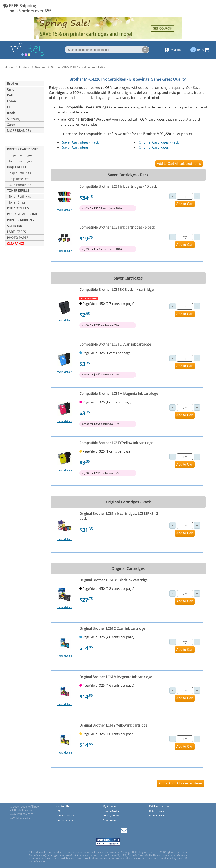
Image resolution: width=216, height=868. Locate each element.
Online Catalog (65, 820)
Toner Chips (16, 202)
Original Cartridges (154, 147)
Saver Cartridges (75, 147)
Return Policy (157, 811)
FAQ (59, 811)
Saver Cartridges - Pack (80, 142)
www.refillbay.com (22, 814)
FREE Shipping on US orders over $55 (27, 8)
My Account (110, 806)
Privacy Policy (111, 816)
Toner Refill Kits (19, 196)
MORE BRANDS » (19, 130)
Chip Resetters (18, 179)
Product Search (158, 816)
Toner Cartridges (20, 161)
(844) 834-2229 (196, 8)
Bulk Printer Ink (19, 185)
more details (65, 210)
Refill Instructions (159, 806)
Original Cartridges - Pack (159, 142)
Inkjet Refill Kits (19, 173)
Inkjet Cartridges (20, 155)
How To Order (111, 811)
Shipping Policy (65, 816)
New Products (111, 820)
